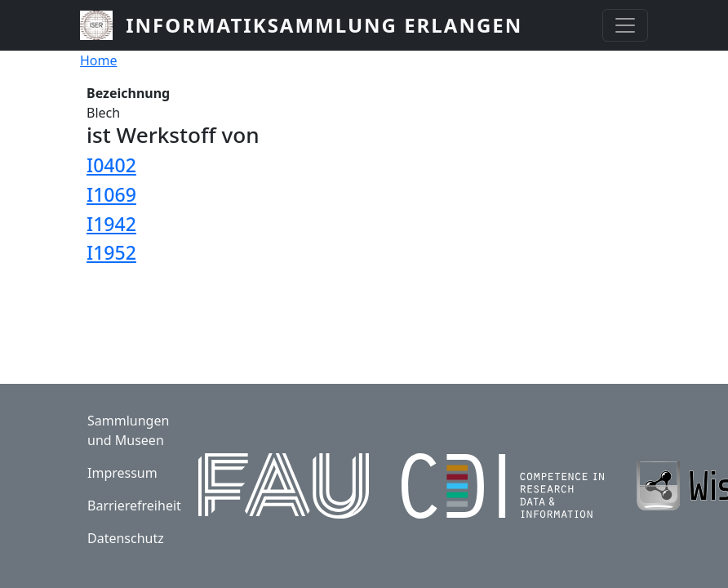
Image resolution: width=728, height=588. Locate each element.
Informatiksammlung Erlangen (324, 25)
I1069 (111, 194)
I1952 (111, 252)
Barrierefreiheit (134, 506)
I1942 (111, 224)
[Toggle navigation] (625, 25)
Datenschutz (126, 538)
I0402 (111, 165)
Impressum (122, 473)
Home (99, 60)
